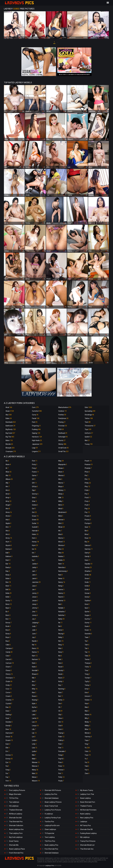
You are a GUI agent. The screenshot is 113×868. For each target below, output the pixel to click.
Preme (88, 520)
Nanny (62, 593)
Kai (34, 645)
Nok (60, 659)
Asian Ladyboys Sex (16, 829)
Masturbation (65, 407)
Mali (34, 759)
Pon (87, 494)
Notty (61, 681)
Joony (35, 615)
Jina (35, 612)
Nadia (62, 560)
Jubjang (36, 623)
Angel (8, 505)
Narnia (62, 601)
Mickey (62, 490)
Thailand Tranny (86, 806)
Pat (61, 773)
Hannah (35, 531)
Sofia (87, 586)
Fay (8, 777)
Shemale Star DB (86, 829)
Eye (8, 762)
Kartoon (36, 659)
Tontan (88, 678)
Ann (8, 509)
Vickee (88, 700)
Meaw (61, 468)
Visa (87, 704)
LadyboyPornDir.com (52, 825)
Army (9, 538)
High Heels (37, 440)
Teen (88, 422)
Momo (61, 538)
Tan (87, 648)
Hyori (35, 545)
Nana (61, 578)
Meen (61, 472)
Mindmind (63, 512)
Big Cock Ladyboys (16, 837)
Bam (8, 560)
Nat (60, 604)
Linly (34, 744)
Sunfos (88, 619)
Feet (35, 422)
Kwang (35, 700)
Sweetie (88, 634)
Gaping (36, 433)
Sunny (88, 623)
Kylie (34, 704)
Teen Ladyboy (50, 837)
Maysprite (63, 464)
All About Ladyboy (16, 814)
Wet (87, 440)
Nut (61, 696)
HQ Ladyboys (14, 806)
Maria (35, 777)
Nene (61, 630)
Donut (9, 737)
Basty (8, 567)
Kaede (35, 641)
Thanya (88, 663)
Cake (8, 645)
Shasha (88, 571)
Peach (88, 461)
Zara (87, 773)
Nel (60, 626)
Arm (8, 534)
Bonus (9, 623)
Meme (61, 483)
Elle (8, 748)
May (61, 461)
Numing (62, 689)
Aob (8, 520)
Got (34, 512)
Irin (34, 553)
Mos (61, 553)
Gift (34, 483)
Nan (60, 575)
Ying (87, 744)
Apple (8, 523)
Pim (87, 479)
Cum (35, 407)
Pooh (87, 505)
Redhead (63, 433)
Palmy (61, 740)
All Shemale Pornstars (88, 810)
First (35, 461)
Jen (34, 590)
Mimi (61, 505)
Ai (7, 468)
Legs (35, 448)
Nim (61, 641)
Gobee (35, 505)
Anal (9, 407)
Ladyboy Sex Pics (51, 794)
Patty (61, 777)
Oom (61, 729)
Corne (8, 692)
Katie (34, 667)
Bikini (9, 440)
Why (87, 718)
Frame (35, 472)
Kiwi (34, 692)
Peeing (62, 422)
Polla (87, 490)
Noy (60, 685)
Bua (8, 641)
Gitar (34, 501)
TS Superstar (49, 833)
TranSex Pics (49, 822)
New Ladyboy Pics (87, 818)
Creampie (11, 451)
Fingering (36, 426)
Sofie (87, 590)
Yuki (87, 766)
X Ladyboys (49, 814)
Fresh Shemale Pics (16, 853)
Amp (8, 498)
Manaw (36, 762)
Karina (35, 652)
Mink (61, 516)
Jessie (35, 601)
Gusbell (35, 527)
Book (8, 626)
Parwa (61, 770)
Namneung (63, 571)
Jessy (35, 604)
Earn (8, 744)
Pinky (88, 483)
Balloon (9, 556)
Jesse (35, 597)
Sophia (88, 601)
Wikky (87, 726)
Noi (60, 656)
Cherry (9, 674)
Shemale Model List (87, 845)
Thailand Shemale (16, 810)
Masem (36, 781)
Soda (88, 582)
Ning (61, 645)
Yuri (87, 770)
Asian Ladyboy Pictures (53, 802)
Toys (88, 429)
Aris (8, 531)
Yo (87, 748)
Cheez (9, 670)
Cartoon (10, 663)
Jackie (35, 564)
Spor (87, 608)
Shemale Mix (14, 845)
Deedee (9, 722)
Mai (34, 755)
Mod (61, 534)
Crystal (9, 704)
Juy (34, 637)
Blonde (9, 444)
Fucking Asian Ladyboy (88, 833)
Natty (61, 619)
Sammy (89, 549)
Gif (34, 479)
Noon (61, 678)
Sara (88, 560)
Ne (60, 623)
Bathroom (10, 426)
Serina (88, 567)
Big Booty (11, 429)
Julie (34, 630)
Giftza (35, 487)
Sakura (88, 545)
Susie (87, 626)
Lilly (34, 729)
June (34, 634)
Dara (8, 711)
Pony (87, 501)
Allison (9, 479)
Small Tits (64, 451)
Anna (9, 512)
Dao (8, 707)
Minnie (61, 520)
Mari (35, 773)
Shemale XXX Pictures (53, 790)
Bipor (8, 608)
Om (61, 722)
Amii (8, 494)
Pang (61, 755)
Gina (34, 498)
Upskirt (88, 437)
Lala (34, 715)
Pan (61, 748)
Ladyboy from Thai (87, 794)
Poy (87, 512)
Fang (8, 770)
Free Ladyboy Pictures (17, 790)
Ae (7, 461)
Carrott (9, 659)
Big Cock (10, 433)
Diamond (10, 733)
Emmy (9, 759)
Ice (34, 549)
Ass (9, 415)
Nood (61, 667)
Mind (61, 509)
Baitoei (9, 549)
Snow (87, 578)
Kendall (35, 670)
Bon (8, 619)
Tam (87, 645)
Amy (8, 501)
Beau (8, 575)
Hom (34, 538)
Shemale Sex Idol (15, 818)
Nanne (61, 590)
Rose (88, 538)
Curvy (35, 415)
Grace (35, 516)
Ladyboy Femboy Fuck (53, 818)
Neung (61, 634)
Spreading (90, 411)
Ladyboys (84, 822)
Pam (61, 744)
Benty (9, 601)
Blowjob (10, 448)
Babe (9, 418)
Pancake (62, 751)
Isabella (35, 556)
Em (7, 751)
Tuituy (88, 685)
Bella (9, 593)
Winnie (88, 733)
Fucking (36, 429)
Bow (8, 630)
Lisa (35, 748)
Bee (8, 582)
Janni (35, 578)
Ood (60, 726)
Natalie (62, 608)
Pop (87, 509)
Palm (61, 737)
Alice (9, 472)
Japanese (37, 444)
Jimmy (35, 608)
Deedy (9, 726)
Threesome (90, 426)
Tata (87, 656)
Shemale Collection (16, 825)
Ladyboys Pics (50, 866)
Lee (34, 722)
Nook (61, 674)
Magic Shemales (15, 794)
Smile (88, 575)
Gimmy (35, 494)
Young (89, 444)
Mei (60, 479)
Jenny (35, 593)
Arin (8, 527)
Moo (61, 549)
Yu (86, 759)
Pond (88, 498)
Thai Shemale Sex (87, 849)
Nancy (62, 582)
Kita (34, 685)
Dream (9, 740)
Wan (87, 711)
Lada (34, 711)
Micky (61, 494)
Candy (9, 652)
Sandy (88, 556)
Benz (9, 604)
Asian (10, 411)
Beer (8, 586)
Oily (60, 715)
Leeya (35, 726)
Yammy (88, 737)
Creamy (10, 700)
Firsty (35, 464)
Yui (87, 762)
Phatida (88, 468)
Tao (87, 652)
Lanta (35, 718)
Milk (61, 498)
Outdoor (62, 411)
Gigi (34, 490)
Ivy (34, 560)
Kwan (35, 696)
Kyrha (35, 707)
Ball (8, 553)
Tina (87, 670)
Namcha (62, 567)
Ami (8, 490)
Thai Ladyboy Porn (16, 833)
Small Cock (63, 448)
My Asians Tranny (87, 790)
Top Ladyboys (14, 802)
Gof (34, 509)
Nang (61, 586)
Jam (34, 571)
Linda (35, 740)
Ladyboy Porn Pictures (53, 810)
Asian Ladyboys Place (17, 849)
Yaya (87, 740)
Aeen (8, 464)
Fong (34, 468)
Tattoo (89, 418)
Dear (8, 718)
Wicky (88, 722)
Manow (35, 766)
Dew (8, 729)
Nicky (61, 637)
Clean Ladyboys (50, 829)
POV (61, 429)
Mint (61, 523)
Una (87, 692)
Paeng (61, 733)
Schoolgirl (63, 437)
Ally (8, 483)
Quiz (87, 527)
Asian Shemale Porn (88, 802)
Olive (61, 718)
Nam (61, 564)
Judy (34, 626)
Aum (9, 542)
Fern (8, 781)
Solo (88, 407)
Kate (34, 663)
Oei (60, 704)
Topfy (87, 681)
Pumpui (88, 523)
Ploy (87, 487)
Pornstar (63, 426)
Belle (8, 597)
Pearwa (89, 464)
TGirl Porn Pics (50, 841)
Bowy (8, 634)
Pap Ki (61, 759)
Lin (34, 737)
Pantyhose (63, 418)
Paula (61, 781)
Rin (86, 531)
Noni (61, 663)
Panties (62, 415)
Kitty (35, 689)
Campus (9, 648)
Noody (61, 670)
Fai (7, 766)
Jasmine (36, 582)
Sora (87, 604)
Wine (88, 729)
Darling (9, 715)
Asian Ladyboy (85, 798)
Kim (34, 681)
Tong (87, 674)
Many (35, 770)
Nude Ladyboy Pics (51, 845)
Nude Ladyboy (85, 814)
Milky (61, 501)
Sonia (87, 597)
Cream (9, 696)
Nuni (61, 692)
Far (7, 773)
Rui (87, 542)
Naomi (61, 597)
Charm (9, 667)
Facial (36, 418)
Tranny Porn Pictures (88, 841)
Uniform (89, 433)
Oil (60, 711)
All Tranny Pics (85, 825)
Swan (88, 630)
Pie (86, 475)
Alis (8, 475)
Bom (8, 615)
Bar (8, 564)
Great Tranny (14, 841)
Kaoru (35, 648)
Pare (61, 762)
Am (8, 487)
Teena (88, 659)
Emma (9, 755)
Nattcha (62, 615)
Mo (60, 531)
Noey (61, 652)
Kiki (34, 678)
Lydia (34, 751)
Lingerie (36, 451)
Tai (86, 641)
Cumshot (37, 411)
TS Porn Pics (14, 798)
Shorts (62, 440)
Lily (34, 733)
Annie (8, 516)
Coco (9, 689)
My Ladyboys (85, 837)
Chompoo (10, 678)
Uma (87, 689)
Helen (35, 534)
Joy (34, 619)
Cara (8, 656)
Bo (7, 612)
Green (35, 520)
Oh (60, 707)
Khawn (35, 674)
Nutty (61, 700)
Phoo (87, 472)
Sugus (88, 615)
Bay (8, 571)
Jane (34, 575)
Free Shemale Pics (51, 849)
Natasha (62, 612)
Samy (87, 553)
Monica (62, 545)
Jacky (35, 567)
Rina (87, 534)
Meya (61, 487)
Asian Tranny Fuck (51, 806)
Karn (35, 656)
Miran (62, 527)
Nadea (61, 556)
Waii (87, 707)
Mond (62, 542)
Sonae (88, 593)
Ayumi (9, 545)
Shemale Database (52, 798)
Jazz (34, 586)
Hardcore (37, 437)
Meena (62, 475)
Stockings (89, 415)
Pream (88, 516)
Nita (60, 648)
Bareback (11, 422)
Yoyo (88, 755)
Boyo (8, 637)
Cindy (9, 685)
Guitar (35, 523)
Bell (8, 590)
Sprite (88, 612)
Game (35, 475)
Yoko (88, 751)
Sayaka (88, 564)
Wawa (88, 715)
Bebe (8, 578)
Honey (35, 542)
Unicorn (88, 696)
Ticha (88, 667)
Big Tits (10, 437)
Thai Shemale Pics (16, 822)
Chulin (9, 681)
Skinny (62, 444)
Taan (87, 637)
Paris (61, 766)
